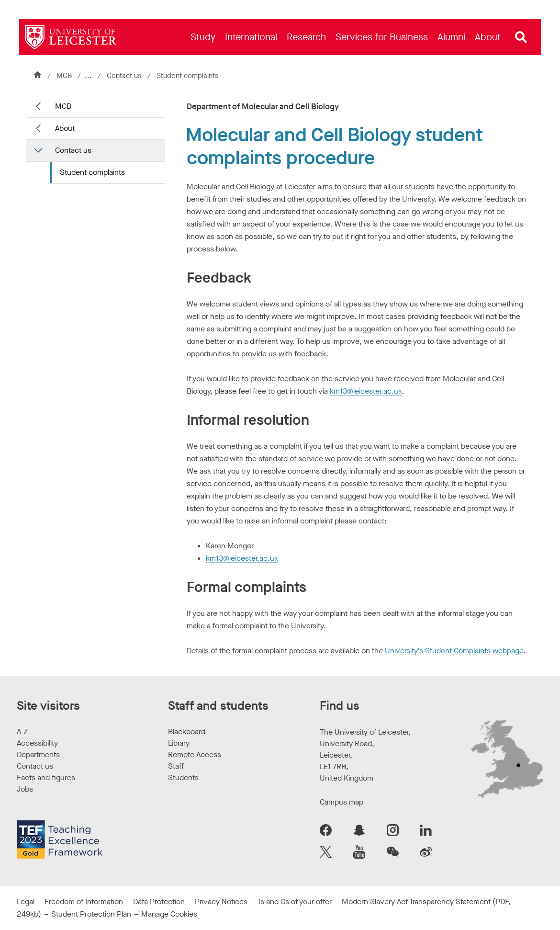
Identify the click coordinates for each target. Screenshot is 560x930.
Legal (26, 902)
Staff (176, 766)
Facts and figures (46, 777)
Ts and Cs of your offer (294, 902)
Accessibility (37, 743)
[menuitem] (203, 37)
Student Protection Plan (91, 914)
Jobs (25, 789)
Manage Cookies (169, 914)
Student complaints (92, 172)
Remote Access (195, 754)
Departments (38, 754)
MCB (64, 76)
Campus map (342, 802)
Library (179, 743)
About (65, 128)
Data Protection (159, 902)
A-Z (22, 732)
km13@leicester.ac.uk (366, 391)
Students (183, 777)
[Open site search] (521, 37)
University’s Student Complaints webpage (454, 651)
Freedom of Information (84, 902)
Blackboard (187, 732)
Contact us (126, 76)
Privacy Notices (221, 902)
